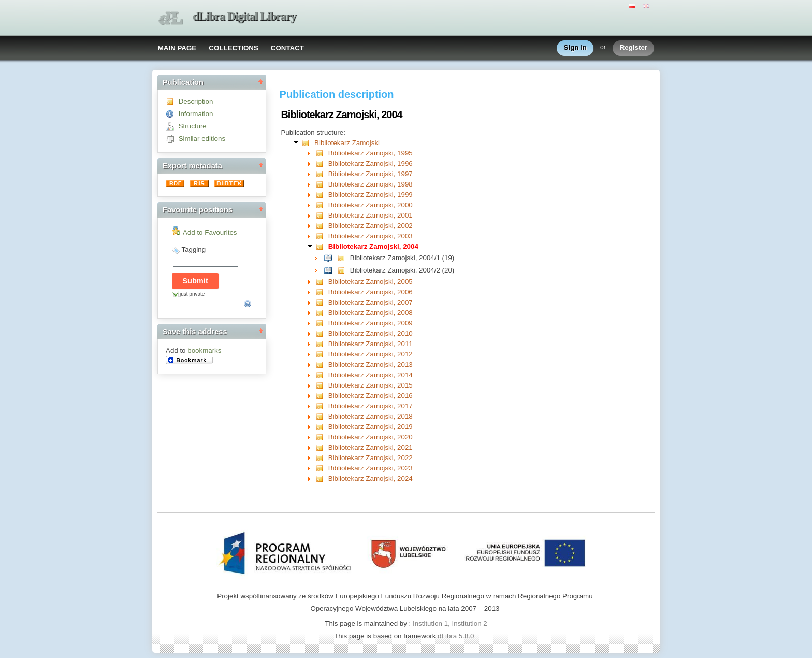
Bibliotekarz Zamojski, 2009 (371, 323)
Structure (193, 126)
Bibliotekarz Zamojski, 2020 (371, 437)
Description (196, 101)
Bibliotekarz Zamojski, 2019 (371, 427)
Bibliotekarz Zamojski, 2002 (371, 226)
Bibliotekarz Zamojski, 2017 (371, 406)
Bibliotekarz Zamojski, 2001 (371, 215)
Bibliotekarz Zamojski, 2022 (371, 458)
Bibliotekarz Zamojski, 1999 (371, 195)
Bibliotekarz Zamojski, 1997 (371, 174)
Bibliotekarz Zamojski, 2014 (371, 375)
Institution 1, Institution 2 (450, 624)
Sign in (575, 48)
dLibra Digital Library (244, 16)
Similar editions (202, 139)
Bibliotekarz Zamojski (347, 143)
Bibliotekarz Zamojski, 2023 (371, 468)
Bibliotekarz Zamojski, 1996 (371, 163)
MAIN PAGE (177, 48)
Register (634, 48)
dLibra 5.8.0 (457, 636)
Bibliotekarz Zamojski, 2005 (371, 282)
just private (192, 294)
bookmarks (204, 351)
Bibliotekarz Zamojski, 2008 (371, 313)
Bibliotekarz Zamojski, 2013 (371, 364)
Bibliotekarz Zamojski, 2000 (371, 205)
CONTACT (287, 48)
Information (196, 114)
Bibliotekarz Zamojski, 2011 (371, 344)
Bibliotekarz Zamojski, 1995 (371, 153)
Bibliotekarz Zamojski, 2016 (371, 396)
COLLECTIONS (234, 48)
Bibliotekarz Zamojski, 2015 (371, 385)
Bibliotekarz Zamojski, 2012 (371, 354)
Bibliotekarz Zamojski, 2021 (371, 447)
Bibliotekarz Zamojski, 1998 (371, 184)
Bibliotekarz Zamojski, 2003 (371, 236)
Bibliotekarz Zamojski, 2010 (371, 333)
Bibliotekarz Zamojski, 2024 (371, 478)
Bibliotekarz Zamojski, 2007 (371, 302)
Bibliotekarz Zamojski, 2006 (371, 292)
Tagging (193, 249)
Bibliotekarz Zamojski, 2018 (371, 416)
